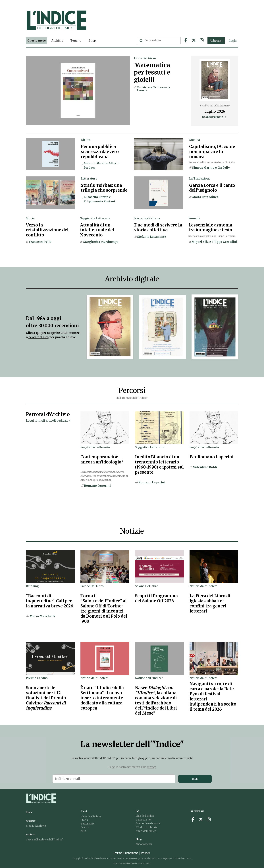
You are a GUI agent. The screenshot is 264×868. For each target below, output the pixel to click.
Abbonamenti (144, 844)
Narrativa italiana (91, 816)
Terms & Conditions (126, 853)
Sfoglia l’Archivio (36, 826)
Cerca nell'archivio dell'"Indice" (45, 840)
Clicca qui (33, 333)
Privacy (146, 853)
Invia (195, 779)
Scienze (85, 827)
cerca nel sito (39, 337)
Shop (92, 41)
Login (233, 41)
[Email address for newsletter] (114, 779)
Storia (84, 820)
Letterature (88, 824)
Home (29, 812)
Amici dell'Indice (146, 831)
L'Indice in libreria (147, 827)
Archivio (57, 41)
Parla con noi (144, 820)
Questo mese (37, 41)
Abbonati (216, 41)
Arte (83, 831)
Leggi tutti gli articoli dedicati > (48, 421)
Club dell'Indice (145, 816)
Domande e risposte (148, 823)
